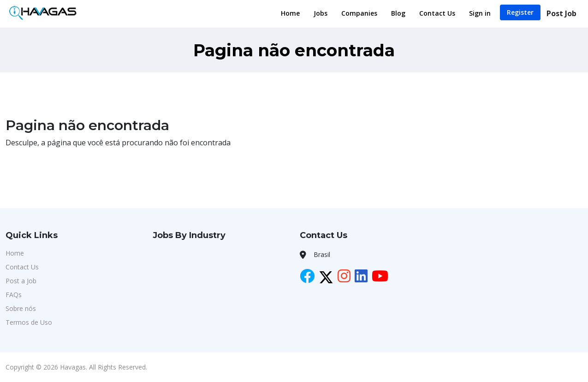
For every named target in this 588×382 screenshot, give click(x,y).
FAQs (14, 295)
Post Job (561, 13)
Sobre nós (21, 308)
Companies (359, 13)
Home (290, 13)
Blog (398, 13)
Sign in (480, 13)
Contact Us (437, 13)
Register (520, 12)
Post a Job (21, 281)
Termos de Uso (29, 322)
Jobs (321, 13)
